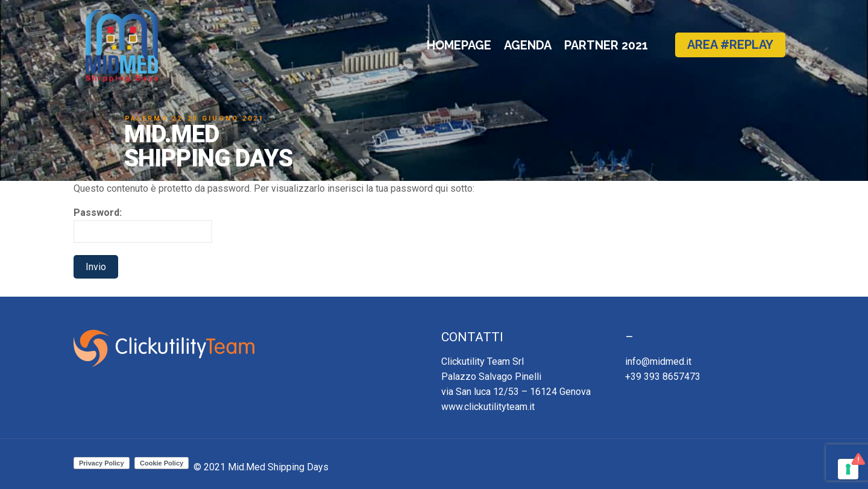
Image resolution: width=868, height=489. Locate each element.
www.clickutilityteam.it (488, 407)
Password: (143, 225)
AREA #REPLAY (730, 45)
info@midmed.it (658, 361)
